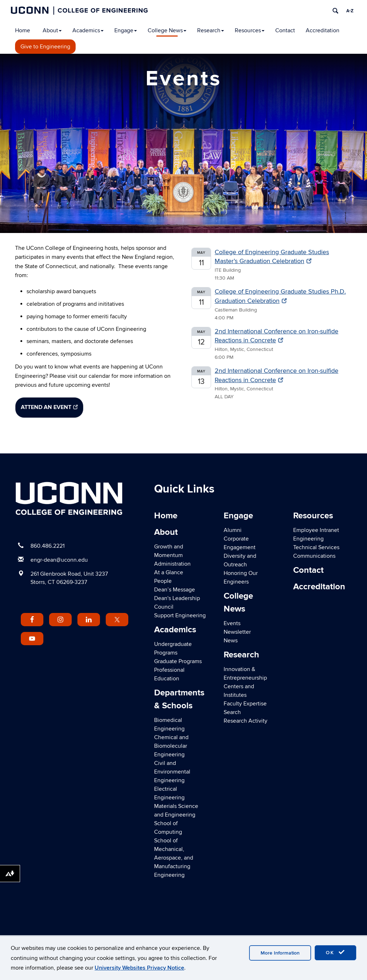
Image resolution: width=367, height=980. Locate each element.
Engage (126, 30)
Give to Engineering (45, 47)
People (163, 581)
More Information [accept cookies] (280, 953)
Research (211, 30)
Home (23, 30)
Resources (250, 30)
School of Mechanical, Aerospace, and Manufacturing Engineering (174, 858)
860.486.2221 (47, 546)
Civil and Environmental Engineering (172, 772)
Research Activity (246, 721)
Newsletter (237, 632)
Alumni (233, 530)
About (52, 30)
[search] (335, 11)
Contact (285, 30)
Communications (314, 556)
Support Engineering (180, 615)
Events (232, 623)
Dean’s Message (175, 590)
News (231, 641)
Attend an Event (49, 407)
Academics (88, 30)
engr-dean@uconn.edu (59, 560)
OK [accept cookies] (335, 952)
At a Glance (169, 572)
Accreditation (323, 30)
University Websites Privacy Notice (139, 968)
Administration (172, 564)
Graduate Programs (178, 661)
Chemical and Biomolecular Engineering (171, 746)
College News (167, 30)
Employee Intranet (316, 530)
